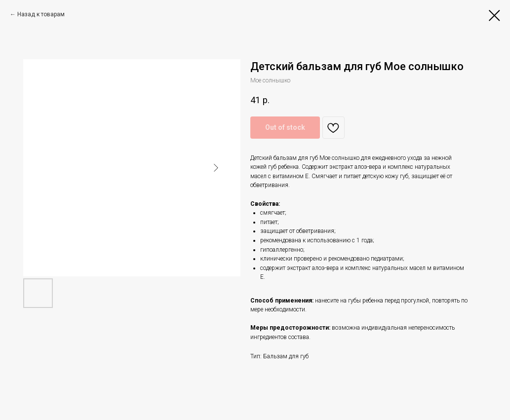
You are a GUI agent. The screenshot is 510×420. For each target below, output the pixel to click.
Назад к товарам (41, 14)
